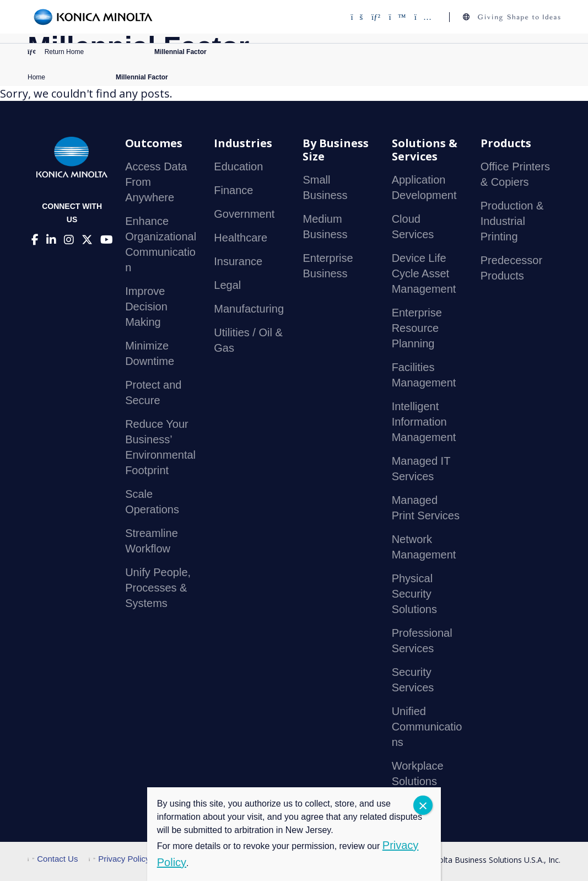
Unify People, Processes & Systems (158, 588)
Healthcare (241, 238)
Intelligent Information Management (424, 422)
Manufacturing (249, 309)
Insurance (238, 261)
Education (238, 166)
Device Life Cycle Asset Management (424, 273)
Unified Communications (427, 727)
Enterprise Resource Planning (417, 328)
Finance (233, 190)
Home (36, 77)
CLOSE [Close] (423, 805)
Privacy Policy (119, 859)
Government (244, 214)
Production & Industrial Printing (512, 221)
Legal (227, 285)
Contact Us (53, 859)
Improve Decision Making (146, 307)
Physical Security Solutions (414, 594)
